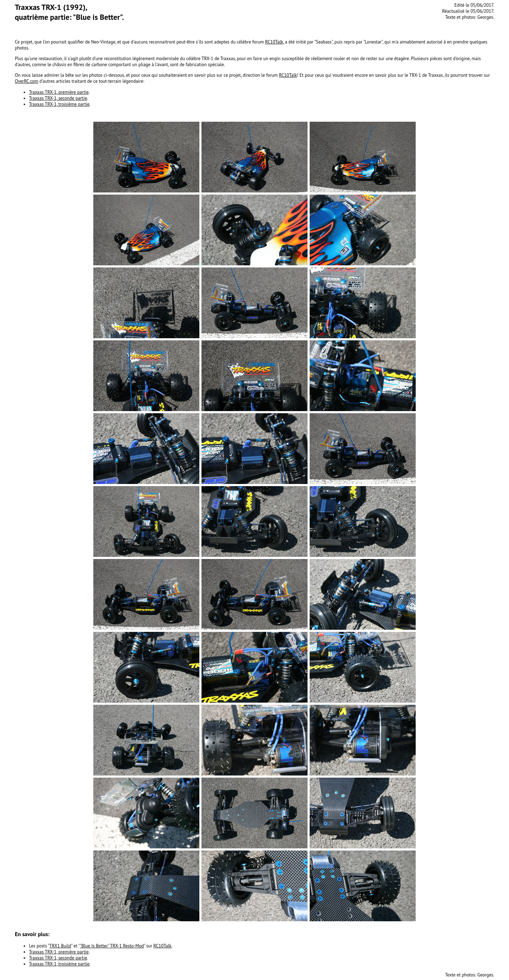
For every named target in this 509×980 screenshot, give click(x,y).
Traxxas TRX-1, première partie (59, 92)
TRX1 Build (60, 946)
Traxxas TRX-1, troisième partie (59, 104)
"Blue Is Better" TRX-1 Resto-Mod (112, 946)
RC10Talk (274, 42)
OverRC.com (27, 81)
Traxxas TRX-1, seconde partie (58, 98)
